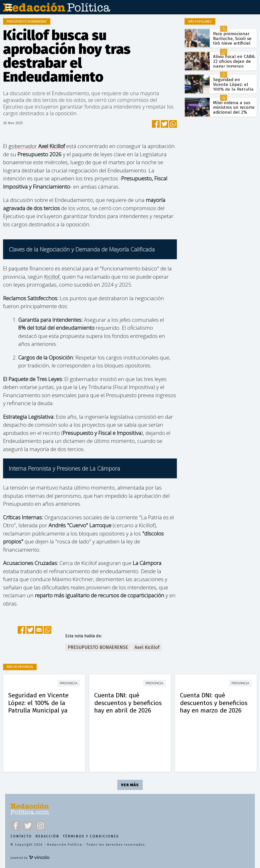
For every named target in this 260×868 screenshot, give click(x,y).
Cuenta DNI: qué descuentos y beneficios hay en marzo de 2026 (214, 703)
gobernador (23, 146)
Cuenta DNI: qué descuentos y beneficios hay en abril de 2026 (128, 703)
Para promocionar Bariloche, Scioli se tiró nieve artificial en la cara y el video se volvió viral (234, 43)
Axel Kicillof (52, 146)
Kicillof (52, 277)
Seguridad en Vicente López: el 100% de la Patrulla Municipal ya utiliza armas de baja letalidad (38, 710)
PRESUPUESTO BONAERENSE (98, 647)
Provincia (69, 683)
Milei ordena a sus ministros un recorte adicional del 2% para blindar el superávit (234, 112)
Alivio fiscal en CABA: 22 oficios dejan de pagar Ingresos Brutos (234, 64)
